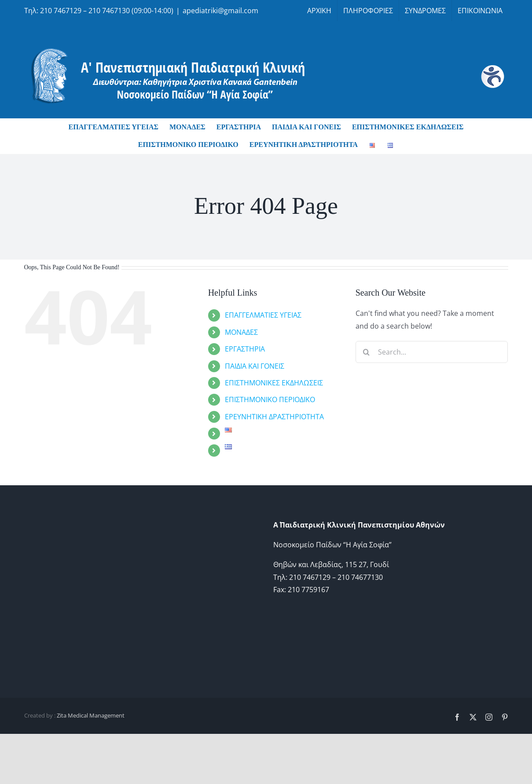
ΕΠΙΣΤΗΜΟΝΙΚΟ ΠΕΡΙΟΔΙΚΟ (270, 399)
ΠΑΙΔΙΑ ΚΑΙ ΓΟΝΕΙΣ (255, 366)
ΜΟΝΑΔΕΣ (241, 332)
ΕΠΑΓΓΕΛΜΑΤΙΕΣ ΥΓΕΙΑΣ (263, 315)
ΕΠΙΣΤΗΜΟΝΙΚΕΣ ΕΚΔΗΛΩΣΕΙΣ (274, 383)
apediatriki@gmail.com (220, 11)
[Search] (367, 352)
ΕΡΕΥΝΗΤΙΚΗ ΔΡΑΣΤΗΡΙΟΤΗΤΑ (274, 417)
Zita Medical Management (91, 715)
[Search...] (432, 352)
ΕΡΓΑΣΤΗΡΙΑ (245, 349)
